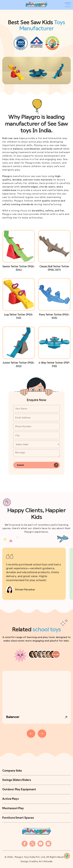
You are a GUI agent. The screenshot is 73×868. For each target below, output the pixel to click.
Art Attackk (46, 861)
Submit (20, 465)
